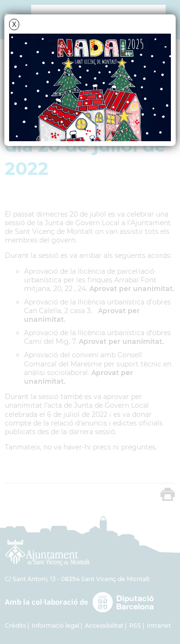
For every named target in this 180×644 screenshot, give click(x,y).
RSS (135, 626)
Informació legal (55, 626)
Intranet (159, 626)
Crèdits (15, 626)
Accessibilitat (104, 626)
